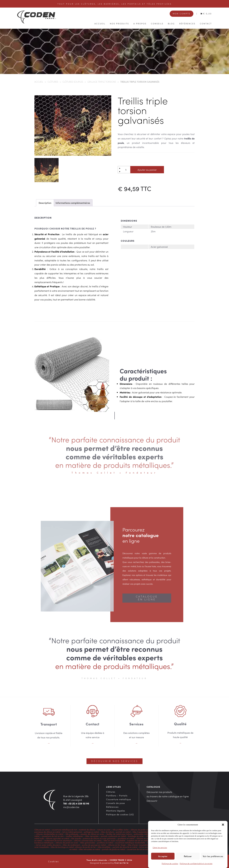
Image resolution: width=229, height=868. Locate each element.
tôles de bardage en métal (62, 847)
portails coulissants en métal (113, 836)
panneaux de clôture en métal (47, 832)
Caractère (122, 863)
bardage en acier (136, 836)
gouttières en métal (126, 838)
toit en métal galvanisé (72, 832)
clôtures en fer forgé (117, 845)
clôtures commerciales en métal (88, 840)
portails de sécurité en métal (125, 847)
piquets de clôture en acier (92, 834)
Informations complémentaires (73, 203)
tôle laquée (76, 838)
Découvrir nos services (114, 761)
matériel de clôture (87, 829)
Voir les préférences (213, 859)
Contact (206, 23)
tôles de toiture (107, 832)
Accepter (163, 859)
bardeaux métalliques (44, 842)
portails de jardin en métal (114, 849)
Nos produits (119, 23)
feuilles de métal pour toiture (119, 834)
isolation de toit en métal (138, 840)
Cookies (54, 861)
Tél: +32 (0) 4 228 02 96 (76, 803)
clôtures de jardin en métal (142, 829)
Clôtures (53, 82)
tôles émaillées (104, 847)
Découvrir (152, 801)
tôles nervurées (91, 836)
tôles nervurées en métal (90, 849)
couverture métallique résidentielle (130, 842)
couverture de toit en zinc (53, 836)
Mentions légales (116, 811)
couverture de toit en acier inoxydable (143, 849)
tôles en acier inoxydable (114, 840)
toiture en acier (104, 829)
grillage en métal (91, 832)
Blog (171, 23)
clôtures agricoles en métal (57, 838)
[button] (223, 828)
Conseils (157, 23)
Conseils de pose (115, 803)
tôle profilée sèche (121, 829)
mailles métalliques (74, 836)
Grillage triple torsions (102, 82)
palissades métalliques (144, 834)
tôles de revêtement (71, 845)
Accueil (100, 23)
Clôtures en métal (42, 829)
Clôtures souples (73, 82)
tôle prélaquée (72, 834)
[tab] (45, 203)
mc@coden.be (71, 807)
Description (45, 203)
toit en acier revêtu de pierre (48, 845)
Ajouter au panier (147, 170)
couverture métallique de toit (64, 829)
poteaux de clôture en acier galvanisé (99, 838)
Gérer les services (160, 851)
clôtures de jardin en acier (67, 842)
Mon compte (182, 13)
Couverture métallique (119, 799)
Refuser (188, 859)
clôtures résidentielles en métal (50, 834)
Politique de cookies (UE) (120, 814)
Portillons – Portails (117, 795)
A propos (140, 23)
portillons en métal (105, 842)
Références (187, 23)
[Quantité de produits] (126, 170)
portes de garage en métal (94, 845)
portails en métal (123, 832)
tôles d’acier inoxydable (138, 845)
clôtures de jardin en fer (85, 847)
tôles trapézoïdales (141, 832)
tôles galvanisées (88, 842)
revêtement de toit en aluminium (58, 840)
